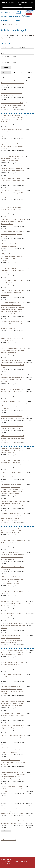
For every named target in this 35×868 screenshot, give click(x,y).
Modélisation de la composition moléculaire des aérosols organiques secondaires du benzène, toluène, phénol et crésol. (13, 392)
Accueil (3, 24)
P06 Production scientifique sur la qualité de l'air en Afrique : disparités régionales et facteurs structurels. (12, 234)
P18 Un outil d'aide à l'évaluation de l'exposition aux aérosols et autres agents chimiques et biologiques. (12, 450)
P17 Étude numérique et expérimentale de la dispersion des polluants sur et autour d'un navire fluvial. (13, 438)
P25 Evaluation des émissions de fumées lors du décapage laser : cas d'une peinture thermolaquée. (13, 542)
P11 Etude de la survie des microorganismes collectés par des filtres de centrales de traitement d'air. (13, 293)
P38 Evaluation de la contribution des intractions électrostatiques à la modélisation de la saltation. (13, 762)
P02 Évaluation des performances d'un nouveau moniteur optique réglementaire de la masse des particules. (13, 181)
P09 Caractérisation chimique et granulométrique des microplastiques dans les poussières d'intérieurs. (12, 271)
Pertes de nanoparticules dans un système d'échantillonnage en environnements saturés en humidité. (13, 626)
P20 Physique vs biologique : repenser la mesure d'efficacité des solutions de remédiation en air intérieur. (12, 475)
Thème (17, 61)
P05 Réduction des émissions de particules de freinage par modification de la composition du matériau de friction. (13, 222)
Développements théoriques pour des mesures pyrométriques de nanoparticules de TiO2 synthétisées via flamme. (12, 604)
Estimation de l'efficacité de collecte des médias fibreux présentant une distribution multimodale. (12, 789)
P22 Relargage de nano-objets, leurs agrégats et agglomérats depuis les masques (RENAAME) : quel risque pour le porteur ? (13, 504)
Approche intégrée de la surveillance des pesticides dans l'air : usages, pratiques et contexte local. (12, 146)
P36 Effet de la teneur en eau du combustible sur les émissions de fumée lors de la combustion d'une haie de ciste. (13, 750)
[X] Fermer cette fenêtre (27, 7)
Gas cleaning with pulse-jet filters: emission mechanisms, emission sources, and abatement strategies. (12, 665)
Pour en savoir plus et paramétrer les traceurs (12, 7)
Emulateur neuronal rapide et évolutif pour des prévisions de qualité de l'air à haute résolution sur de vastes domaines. (12, 158)
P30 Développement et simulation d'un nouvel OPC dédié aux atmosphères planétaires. (11, 677)
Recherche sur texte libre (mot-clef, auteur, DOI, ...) (17, 49)
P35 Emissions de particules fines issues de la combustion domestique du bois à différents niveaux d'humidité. (13, 738)
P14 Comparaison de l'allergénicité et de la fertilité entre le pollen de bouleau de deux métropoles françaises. (12, 338)
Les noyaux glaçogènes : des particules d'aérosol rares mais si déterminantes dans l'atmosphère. (12, 83)
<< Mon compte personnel (8, 840)
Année (17, 55)
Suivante (30, 73)
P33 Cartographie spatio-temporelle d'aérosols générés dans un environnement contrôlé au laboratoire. (12, 716)
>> (33, 844)
